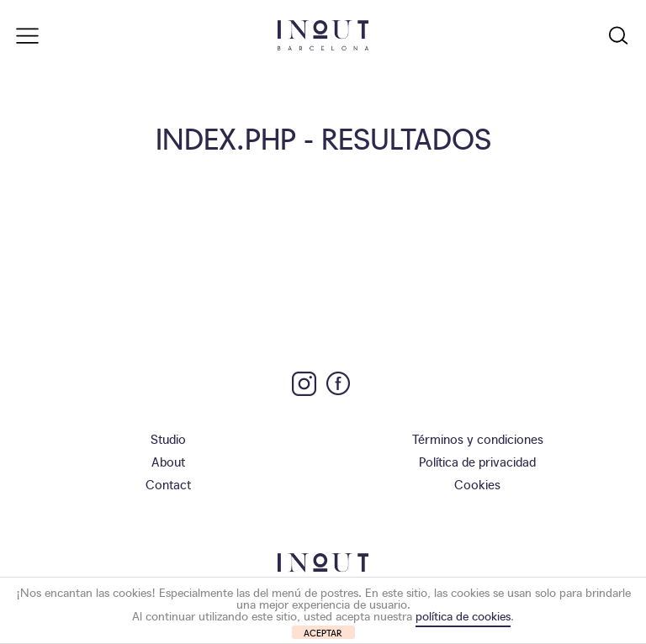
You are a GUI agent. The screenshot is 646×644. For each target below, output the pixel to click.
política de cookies (463, 615)
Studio (168, 438)
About (168, 461)
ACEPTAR (323, 633)
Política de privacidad (477, 461)
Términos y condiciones (478, 438)
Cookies (477, 484)
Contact (168, 484)
